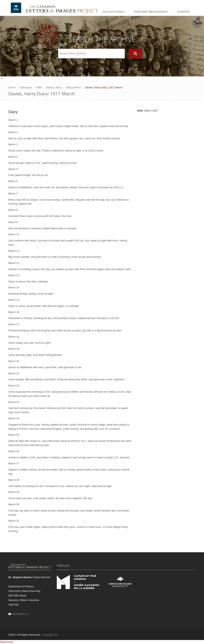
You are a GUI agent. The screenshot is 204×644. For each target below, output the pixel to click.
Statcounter (7, 642)
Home (12, 87)
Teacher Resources (151, 12)
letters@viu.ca (20, 614)
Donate (184, 12)
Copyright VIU (50, 635)
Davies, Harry (54, 87)
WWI (39, 87)
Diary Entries (73, 87)
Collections (113, 12)
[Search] (135, 54)
